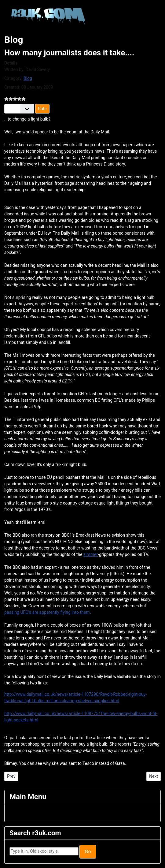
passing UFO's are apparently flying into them (47, 612)
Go (88, 852)
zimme (90, 554)
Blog (28, 78)
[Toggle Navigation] (13, 813)
